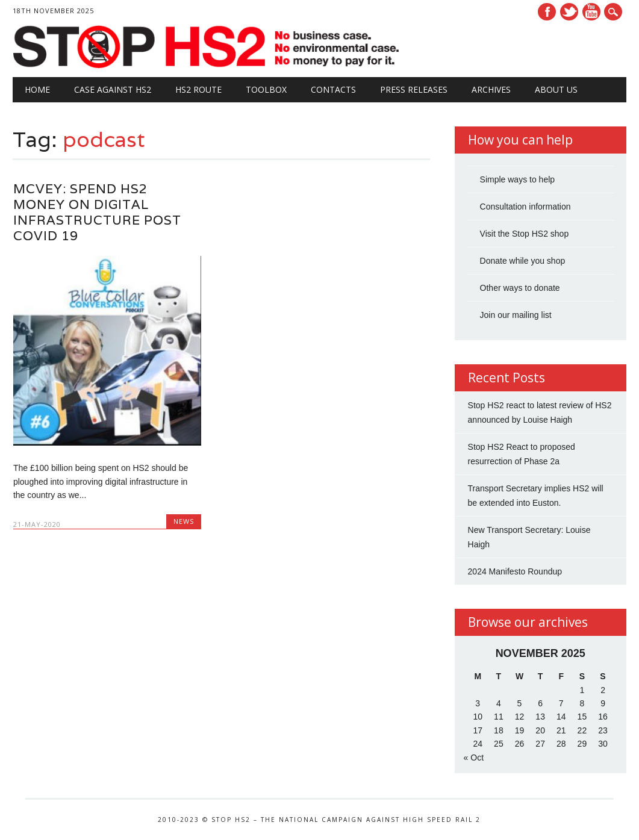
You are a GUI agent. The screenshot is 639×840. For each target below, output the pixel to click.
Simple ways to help (518, 179)
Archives (491, 89)
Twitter (569, 12)
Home (37, 89)
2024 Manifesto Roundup (515, 571)
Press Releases (414, 89)
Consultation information (525, 207)
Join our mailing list (516, 315)
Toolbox (266, 89)
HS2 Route (198, 89)
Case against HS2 (113, 89)
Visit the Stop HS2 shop (525, 234)
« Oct (474, 758)
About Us (556, 89)
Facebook (547, 12)
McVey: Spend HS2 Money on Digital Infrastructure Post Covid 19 (97, 212)
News (184, 521)
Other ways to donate (520, 288)
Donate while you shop (523, 261)
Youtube (591, 12)
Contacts (333, 89)
